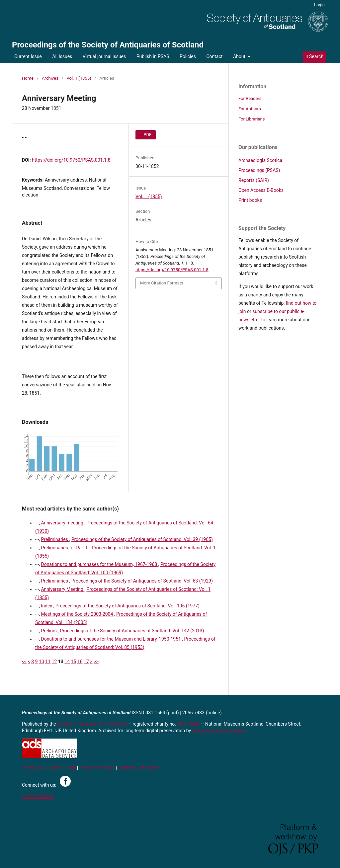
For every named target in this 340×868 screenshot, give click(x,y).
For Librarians (252, 119)
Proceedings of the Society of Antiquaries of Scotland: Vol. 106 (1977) (127, 606)
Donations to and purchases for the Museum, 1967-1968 (99, 564)
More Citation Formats (162, 283)
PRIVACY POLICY (97, 768)
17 (86, 662)
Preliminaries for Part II (65, 548)
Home (28, 78)
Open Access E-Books (261, 190)
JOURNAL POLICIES (139, 768)
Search (314, 56)
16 (80, 662)
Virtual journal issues (104, 56)
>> (96, 662)
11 (48, 662)
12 (54, 662)
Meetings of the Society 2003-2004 (77, 614)
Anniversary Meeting (63, 589)
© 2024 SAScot (38, 796)
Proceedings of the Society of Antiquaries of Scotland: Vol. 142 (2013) (132, 631)
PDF (147, 135)
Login (319, 5)
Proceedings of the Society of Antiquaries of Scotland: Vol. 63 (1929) (142, 581)
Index (47, 606)
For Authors (250, 109)
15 (74, 662)
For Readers (250, 98)
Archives (50, 78)
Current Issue (28, 56)
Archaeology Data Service (219, 731)
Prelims (49, 631)
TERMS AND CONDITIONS (49, 768)
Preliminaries (55, 539)
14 (67, 662)
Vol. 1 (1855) (79, 78)
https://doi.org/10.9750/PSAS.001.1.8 (71, 160)
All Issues (62, 56)
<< (24, 662)
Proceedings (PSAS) (259, 170)
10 (42, 662)
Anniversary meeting (63, 523)
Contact (214, 56)
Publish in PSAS (153, 56)
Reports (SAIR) (254, 180)
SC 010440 (189, 724)
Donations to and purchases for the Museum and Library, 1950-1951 (111, 639)
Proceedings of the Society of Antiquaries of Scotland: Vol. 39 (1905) (142, 539)
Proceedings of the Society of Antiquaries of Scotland (108, 45)
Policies (188, 56)
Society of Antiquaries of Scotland (93, 724)
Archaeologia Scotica (260, 160)
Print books (250, 200)
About (240, 56)
